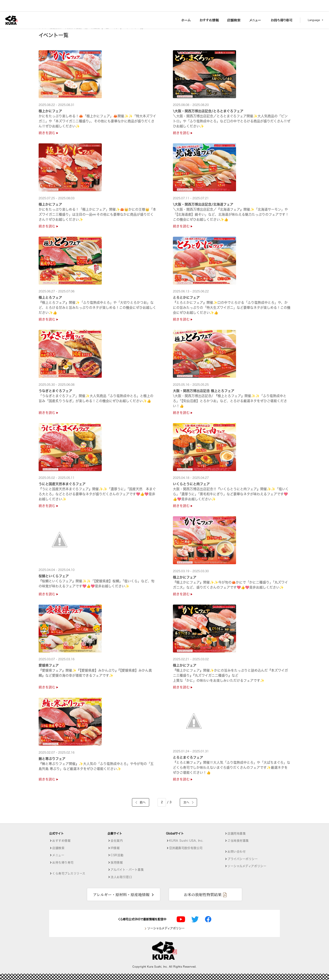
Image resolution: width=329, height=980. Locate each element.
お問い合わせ (237, 852)
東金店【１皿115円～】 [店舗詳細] (107, 28)
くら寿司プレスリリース (69, 873)
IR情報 (115, 848)
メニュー (58, 855)
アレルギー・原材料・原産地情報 (121, 894)
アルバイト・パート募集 (127, 870)
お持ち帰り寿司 (63, 862)
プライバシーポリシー (243, 859)
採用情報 (117, 862)
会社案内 (117, 841)
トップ (43, 28)
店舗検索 (56, 28)
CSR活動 (117, 855)
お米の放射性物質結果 (203, 894)
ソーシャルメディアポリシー (247, 866)
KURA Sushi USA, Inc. (186, 841)
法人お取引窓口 (121, 877)
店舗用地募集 (237, 833)
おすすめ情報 (61, 841)
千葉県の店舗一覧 (76, 28)
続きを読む (48, 133)
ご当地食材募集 (238, 841)
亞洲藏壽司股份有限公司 (186, 848)
